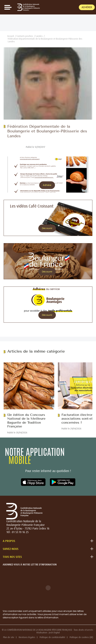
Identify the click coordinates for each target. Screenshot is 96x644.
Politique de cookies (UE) (81, 637)
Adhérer (87, 7)
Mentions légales (27, 637)
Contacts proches (25, 36)
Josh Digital (54, 633)
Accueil (11, 36)
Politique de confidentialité (52, 637)
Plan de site (9, 637)
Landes (39, 36)
